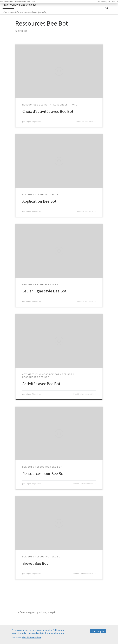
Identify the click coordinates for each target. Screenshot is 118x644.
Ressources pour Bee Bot (44, 473)
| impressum (112, 2)
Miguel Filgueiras (33, 122)
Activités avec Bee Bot (41, 384)
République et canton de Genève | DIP (18, 2)
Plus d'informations (32, 638)
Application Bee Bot (39, 201)
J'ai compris (98, 632)
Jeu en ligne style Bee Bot (44, 291)
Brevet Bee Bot (35, 563)
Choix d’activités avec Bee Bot (48, 111)
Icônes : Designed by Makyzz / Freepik (37, 612)
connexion (101, 2)
